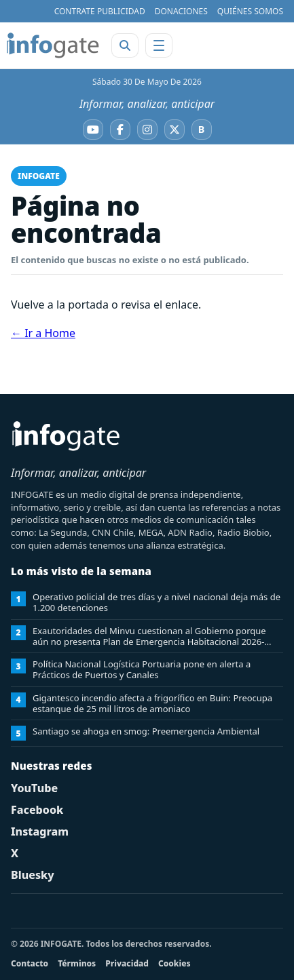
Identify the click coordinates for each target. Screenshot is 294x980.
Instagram (40, 831)
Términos (77, 963)
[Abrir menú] (159, 45)
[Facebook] (120, 130)
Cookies (174, 963)
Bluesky (33, 875)
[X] (174, 130)
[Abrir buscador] (125, 45)
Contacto (30, 963)
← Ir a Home (43, 333)
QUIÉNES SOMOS (250, 11)
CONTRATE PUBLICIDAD (100, 11)
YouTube (34, 788)
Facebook (37, 810)
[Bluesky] (202, 130)
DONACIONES (181, 11)
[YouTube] (93, 130)
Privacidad (127, 963)
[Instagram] (147, 130)
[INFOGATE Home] (53, 45)
